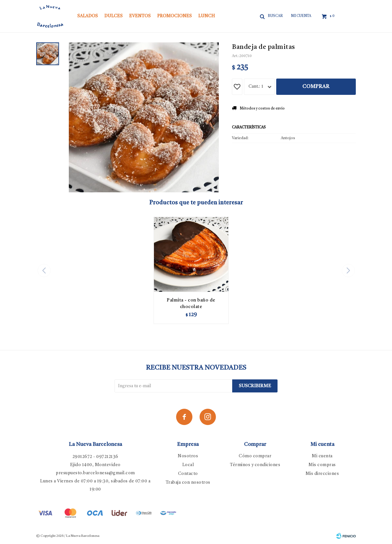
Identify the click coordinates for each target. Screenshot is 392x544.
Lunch (207, 16)
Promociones (174, 16)
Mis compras (322, 465)
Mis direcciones (322, 474)
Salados (88, 16)
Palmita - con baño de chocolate (191, 303)
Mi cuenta (322, 456)
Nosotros (188, 456)
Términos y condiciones (255, 465)
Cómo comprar (255, 456)
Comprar (316, 87)
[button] (348, 271)
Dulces (113, 16)
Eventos (140, 16)
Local (188, 465)
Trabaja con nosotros (188, 483)
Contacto (188, 474)
